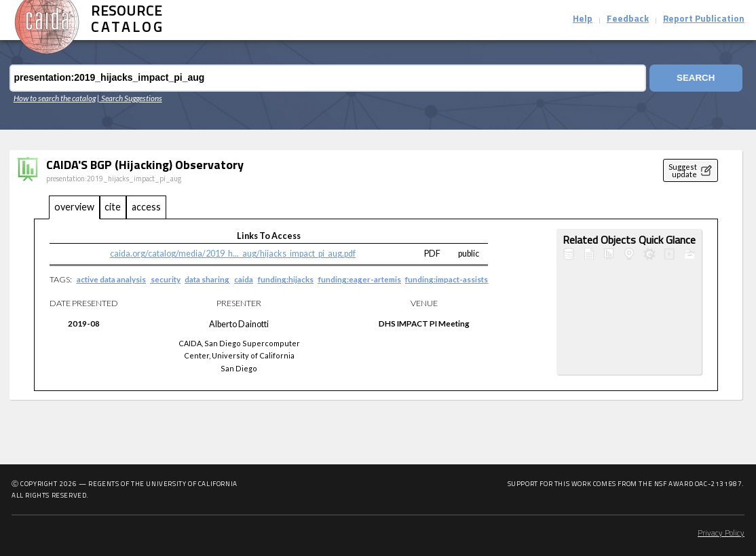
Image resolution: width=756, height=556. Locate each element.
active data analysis (111, 279)
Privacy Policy (721, 534)
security (166, 279)
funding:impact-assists (447, 279)
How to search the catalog (55, 98)
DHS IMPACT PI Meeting (424, 323)
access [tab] (146, 207)
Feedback (628, 19)
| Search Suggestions (130, 98)
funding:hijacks (286, 279)
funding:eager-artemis (360, 279)
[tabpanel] (376, 305)
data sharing (207, 279)
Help (583, 19)
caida (244, 279)
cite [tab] (113, 207)
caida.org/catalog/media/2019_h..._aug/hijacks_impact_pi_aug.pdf (233, 254)
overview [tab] (74, 207)
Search (696, 78)
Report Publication (704, 19)
